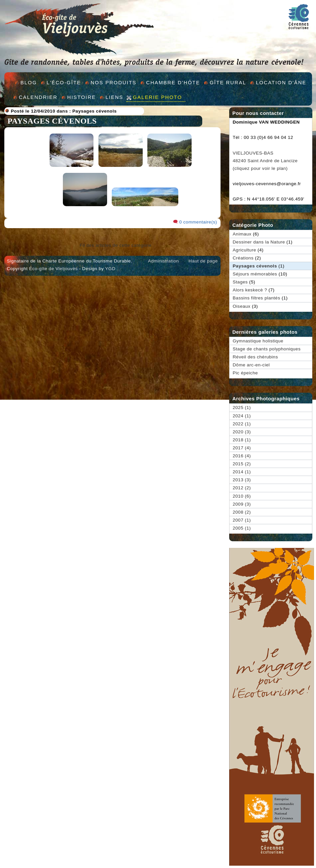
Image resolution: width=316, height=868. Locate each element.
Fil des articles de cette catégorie (115, 245)
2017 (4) (242, 448)
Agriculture (244, 250)
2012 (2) (242, 488)
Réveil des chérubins (255, 357)
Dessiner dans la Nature (259, 242)
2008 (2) (242, 512)
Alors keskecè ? (250, 290)
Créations (243, 258)
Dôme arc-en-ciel (251, 365)
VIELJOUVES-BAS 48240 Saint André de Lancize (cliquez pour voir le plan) (265, 161)
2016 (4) (242, 456)
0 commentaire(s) (198, 222)
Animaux (242, 234)
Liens (114, 97)
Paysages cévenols (95, 111)
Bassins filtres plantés (257, 298)
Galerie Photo (157, 97)
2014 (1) (242, 472)
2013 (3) (242, 480)
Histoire (81, 97)
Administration (163, 261)
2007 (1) (242, 520)
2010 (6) (242, 496)
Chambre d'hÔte (173, 82)
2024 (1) (242, 416)
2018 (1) (242, 440)
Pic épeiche (245, 373)
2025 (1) (242, 408)
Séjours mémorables (255, 274)
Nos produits (114, 82)
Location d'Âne (281, 82)
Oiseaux (242, 306)
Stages (240, 282)
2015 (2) (242, 464)
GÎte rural (228, 82)
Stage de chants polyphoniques (267, 349)
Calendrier (38, 97)
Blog (29, 82)
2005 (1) (242, 528)
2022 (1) (242, 424)
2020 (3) (242, 432)
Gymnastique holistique (258, 341)
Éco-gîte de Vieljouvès (53, 269)
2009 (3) (242, 504)
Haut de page (203, 261)
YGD (110, 269)
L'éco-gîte (64, 82)
